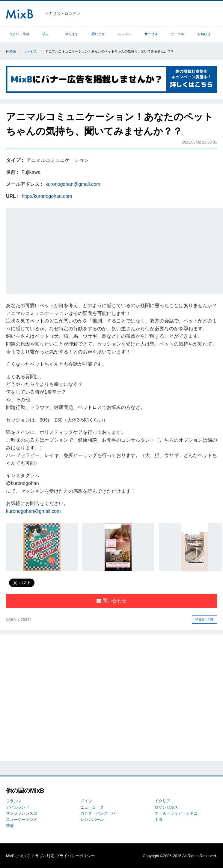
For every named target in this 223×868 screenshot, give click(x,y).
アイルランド (18, 807)
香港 (10, 826)
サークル (177, 34)
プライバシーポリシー (75, 856)
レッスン (125, 34)
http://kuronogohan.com (47, 196)
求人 (46, 34)
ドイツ (86, 801)
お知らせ (204, 34)
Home (11, 51)
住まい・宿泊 (19, 34)
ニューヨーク (92, 807)
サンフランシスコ (22, 813)
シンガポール (92, 820)
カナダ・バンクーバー (100, 813)
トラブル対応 (43, 856)
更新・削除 (205, 619)
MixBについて (18, 856)
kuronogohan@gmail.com (73, 184)
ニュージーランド (22, 820)
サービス (151, 34)
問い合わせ (111, 601)
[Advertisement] (115, 250)
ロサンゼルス (166, 807)
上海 (159, 820)
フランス (14, 801)
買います (98, 34)
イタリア (162, 801)
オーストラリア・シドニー (178, 813)
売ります (72, 34)
